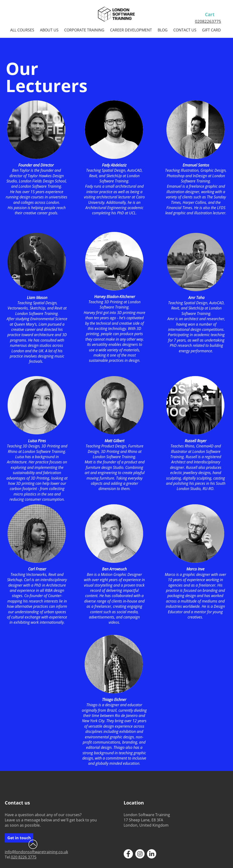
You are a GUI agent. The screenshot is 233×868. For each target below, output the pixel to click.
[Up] (33, 844)
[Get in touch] (19, 838)
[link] (214, 15)
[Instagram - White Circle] (140, 854)
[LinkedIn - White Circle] (152, 854)
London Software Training (40, 186)
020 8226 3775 (24, 857)
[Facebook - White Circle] (128, 854)
